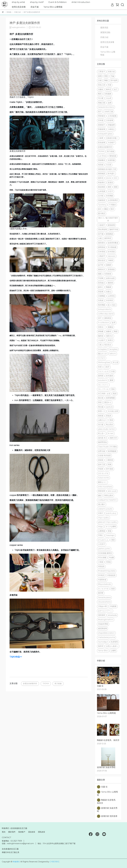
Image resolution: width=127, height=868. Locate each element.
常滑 (100, 367)
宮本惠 (101, 120)
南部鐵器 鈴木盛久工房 (107, 169)
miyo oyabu (103, 518)
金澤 (113, 323)
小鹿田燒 (110, 460)
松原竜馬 (114, 642)
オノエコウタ (103, 589)
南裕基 (101, 416)
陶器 (116, 331)
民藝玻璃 (102, 129)
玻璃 (100, 76)
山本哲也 (111, 296)
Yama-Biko (103, 651)
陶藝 (106, 80)
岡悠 (106, 76)
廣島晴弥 (108, 318)
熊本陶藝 (102, 305)
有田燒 (101, 165)
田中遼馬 (114, 80)
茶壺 (100, 402)
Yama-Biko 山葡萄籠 (53, 7)
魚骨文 (110, 340)
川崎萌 (110, 260)
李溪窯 (101, 469)
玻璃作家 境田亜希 (107, 816)
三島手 (107, 367)
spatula (109, 407)
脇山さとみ (102, 354)
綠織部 (109, 265)
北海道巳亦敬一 (112, 138)
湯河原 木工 (103, 438)
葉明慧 (101, 376)
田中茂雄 (110, 469)
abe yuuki (112, 491)
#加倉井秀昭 (103, 624)
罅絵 (100, 496)
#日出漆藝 (102, 558)
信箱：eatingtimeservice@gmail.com (18, 843)
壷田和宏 (108, 238)
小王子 (110, 191)
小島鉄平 (102, 256)
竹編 (112, 76)
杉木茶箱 (111, 252)
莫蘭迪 (110, 327)
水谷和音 (110, 300)
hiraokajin (110, 535)
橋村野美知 (102, 442)
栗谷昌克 (102, 260)
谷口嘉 (101, 425)
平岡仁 (101, 535)
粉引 (100, 209)
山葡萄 (113, 651)
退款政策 (32, 832)
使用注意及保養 (19, 7)
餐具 (100, 94)
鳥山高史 (110, 425)
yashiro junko (104, 549)
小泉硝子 (102, 225)
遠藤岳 (109, 331)
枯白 (114, 305)
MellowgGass (104, 362)
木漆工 (101, 513)
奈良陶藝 (110, 196)
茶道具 (109, 416)
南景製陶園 (110, 398)
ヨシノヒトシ (103, 385)
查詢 (4, 832)
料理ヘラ (102, 411)
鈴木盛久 (111, 174)
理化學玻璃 (102, 229)
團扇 (106, 209)
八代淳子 (102, 544)
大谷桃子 (111, 143)
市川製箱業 (112, 247)
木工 (116, 178)
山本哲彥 (102, 191)
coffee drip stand (106, 314)
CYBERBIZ (55, 862)
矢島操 (101, 300)
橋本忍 (109, 89)
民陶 (110, 465)
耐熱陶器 (110, 234)
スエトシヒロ (103, 371)
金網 (110, 103)
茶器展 (101, 292)
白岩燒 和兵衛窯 (104, 456)
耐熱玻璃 (111, 225)
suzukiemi (103, 380)
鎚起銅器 (102, 187)
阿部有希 (102, 491)
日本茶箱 (102, 252)
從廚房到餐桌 (113, 243)
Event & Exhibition (58, 2)
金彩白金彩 (110, 278)
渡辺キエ (108, 402)
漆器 (113, 540)
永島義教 (108, 94)
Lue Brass (102, 156)
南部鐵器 (102, 174)
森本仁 (101, 287)
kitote (109, 178)
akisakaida (112, 615)
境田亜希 (102, 615)
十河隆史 (112, 205)
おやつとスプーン (105, 611)
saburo (113, 354)
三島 (100, 345)
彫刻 (115, 394)
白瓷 (113, 371)
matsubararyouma (106, 637)
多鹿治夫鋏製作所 (30, 683)
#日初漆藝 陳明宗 (105, 553)
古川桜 (101, 196)
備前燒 (110, 283)
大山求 (109, 98)
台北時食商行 (113, 200)
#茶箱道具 (111, 575)
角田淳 (101, 646)
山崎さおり (102, 420)
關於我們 (12, 832)
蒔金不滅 (35, 7)
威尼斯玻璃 (102, 628)
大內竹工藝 (109, 112)
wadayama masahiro (107, 500)
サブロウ (102, 358)
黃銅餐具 (102, 160)
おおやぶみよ (111, 513)
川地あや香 (102, 606)
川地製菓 (113, 606)
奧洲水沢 (102, 269)
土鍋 (100, 238)
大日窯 (109, 165)
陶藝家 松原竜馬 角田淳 (107, 801)
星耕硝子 (102, 125)
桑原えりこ (102, 482)
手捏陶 (101, 278)
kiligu (100, 527)
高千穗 (101, 234)
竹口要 (101, 98)
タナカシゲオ (103, 473)
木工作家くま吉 (104, 394)
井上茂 (115, 362)
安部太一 (102, 327)
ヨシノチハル (103, 389)
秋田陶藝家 (112, 451)
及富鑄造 (111, 269)
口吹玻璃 (110, 120)
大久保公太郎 (113, 411)
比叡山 (109, 292)
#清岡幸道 (102, 580)
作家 (110, 85)
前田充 (101, 178)
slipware (112, 256)
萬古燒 (101, 398)
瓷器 (113, 589)
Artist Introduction (81, 2)
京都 (100, 80)
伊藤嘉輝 (111, 125)
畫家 (112, 380)
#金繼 (111, 558)
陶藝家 (109, 287)
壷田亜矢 (102, 243)
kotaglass (102, 349)
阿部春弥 (102, 116)
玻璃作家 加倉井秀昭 (107, 809)
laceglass (113, 349)
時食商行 (102, 183)
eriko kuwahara (105, 487)
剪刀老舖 (58, 683)
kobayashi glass (105, 134)
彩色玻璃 (102, 143)
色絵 (113, 389)
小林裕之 (111, 129)
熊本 (112, 209)
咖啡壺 (101, 336)
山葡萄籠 (102, 531)
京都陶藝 (102, 296)
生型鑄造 (108, 274)
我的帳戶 (22, 832)
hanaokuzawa (104, 597)
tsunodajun (103, 642)
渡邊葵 (101, 460)
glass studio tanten (107, 429)
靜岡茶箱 (102, 247)
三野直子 (102, 72)
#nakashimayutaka (107, 571)
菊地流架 (113, 156)
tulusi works (103, 478)
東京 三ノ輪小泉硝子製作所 (108, 219)
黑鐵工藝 (102, 103)
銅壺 (110, 187)
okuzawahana (104, 602)
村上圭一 (102, 433)
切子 (100, 318)
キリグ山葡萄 (111, 527)
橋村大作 (113, 438)
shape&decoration (106, 633)
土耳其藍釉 (112, 116)
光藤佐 (101, 89)
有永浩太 (108, 345)
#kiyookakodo (105, 584)
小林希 (101, 138)
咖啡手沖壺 (114, 229)
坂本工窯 (102, 465)
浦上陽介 (102, 504)
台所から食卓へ (112, 646)
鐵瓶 (100, 274)
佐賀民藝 (111, 160)
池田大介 (110, 336)
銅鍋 (116, 187)
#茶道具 (101, 566)
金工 (116, 89)
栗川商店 (102, 214)
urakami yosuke (105, 509)
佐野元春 (102, 451)
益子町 (101, 265)
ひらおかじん (103, 540)
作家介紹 (104, 37)
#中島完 (101, 575)
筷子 (100, 112)
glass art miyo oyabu (107, 522)
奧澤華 (101, 593)
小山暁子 (102, 340)
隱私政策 (42, 832)
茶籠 (110, 531)
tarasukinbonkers (106, 107)
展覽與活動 (105, 32)
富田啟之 (102, 283)
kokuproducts (104, 309)
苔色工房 (102, 85)
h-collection (104, 323)
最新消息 (104, 28)
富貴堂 (110, 183)
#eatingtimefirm (106, 620)
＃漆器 (101, 562)
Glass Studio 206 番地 (107, 447)
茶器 (111, 420)
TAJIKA (46, 683)
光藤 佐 (102, 787)
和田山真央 (109, 496)
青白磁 (101, 407)
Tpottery (102, 205)
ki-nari (111, 433)
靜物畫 (101, 331)
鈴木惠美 (110, 376)
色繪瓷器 (102, 200)
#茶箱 (108, 562)
